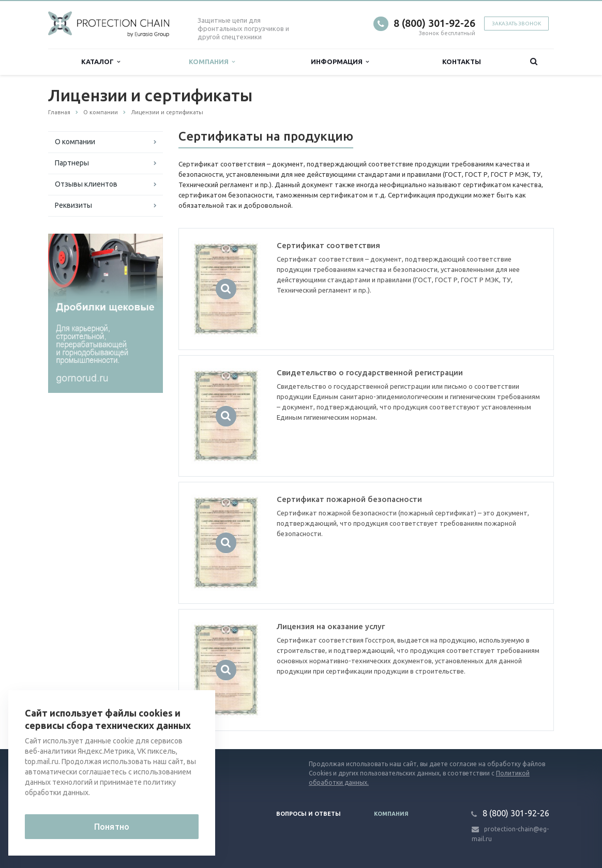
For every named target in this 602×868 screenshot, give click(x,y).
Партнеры (72, 163)
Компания (212, 62)
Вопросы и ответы (308, 814)
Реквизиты (73, 205)
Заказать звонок (516, 24)
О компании (75, 142)
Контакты (462, 62)
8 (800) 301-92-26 (434, 23)
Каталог (101, 62)
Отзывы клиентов (86, 184)
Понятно (112, 827)
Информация (340, 62)
